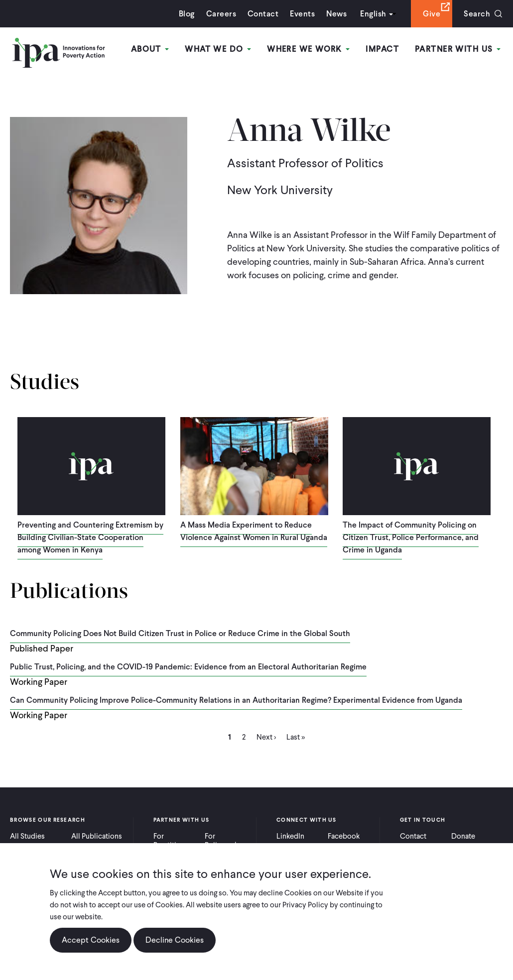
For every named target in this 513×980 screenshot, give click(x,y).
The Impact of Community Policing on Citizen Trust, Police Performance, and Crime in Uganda (411, 537)
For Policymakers (226, 841)
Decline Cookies (175, 940)
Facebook (344, 836)
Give (432, 14)
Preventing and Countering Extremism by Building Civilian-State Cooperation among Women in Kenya (90, 537)
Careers (221, 14)
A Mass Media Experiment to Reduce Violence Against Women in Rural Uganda (254, 531)
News (336, 14)
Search (477, 14)
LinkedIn (290, 836)
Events (302, 14)
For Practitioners (174, 841)
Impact (382, 49)
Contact (263, 14)
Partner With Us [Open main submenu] (458, 49)
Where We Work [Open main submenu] (308, 49)
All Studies (27, 836)
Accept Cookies (91, 940)
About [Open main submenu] (150, 49)
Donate (463, 836)
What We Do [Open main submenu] (218, 49)
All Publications (97, 836)
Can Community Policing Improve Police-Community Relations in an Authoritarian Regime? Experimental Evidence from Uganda (236, 700)
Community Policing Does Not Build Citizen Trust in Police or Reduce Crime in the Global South (180, 633)
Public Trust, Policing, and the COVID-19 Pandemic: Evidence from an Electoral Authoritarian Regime (188, 667)
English (373, 14)
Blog (187, 14)
